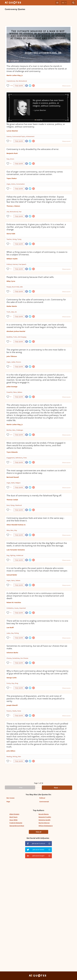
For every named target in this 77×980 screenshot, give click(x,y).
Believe (20, 392)
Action (13, 184)
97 (11, 189)
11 (11, 510)
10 (11, 367)
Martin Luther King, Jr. (15, 75)
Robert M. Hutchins (14, 602)
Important (22, 608)
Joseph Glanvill (12, 705)
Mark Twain (13, 817)
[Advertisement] (39, 18)
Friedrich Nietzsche (16, 823)
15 (11, 269)
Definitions (19, 458)
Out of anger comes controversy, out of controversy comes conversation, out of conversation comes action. (35, 173)
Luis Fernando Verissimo (16, 550)
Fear (8, 159)
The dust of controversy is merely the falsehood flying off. (34, 496)
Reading (9, 756)
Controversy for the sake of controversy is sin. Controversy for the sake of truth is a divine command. (36, 301)
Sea (12, 633)
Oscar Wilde (13, 820)
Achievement (30, 136)
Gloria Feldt (11, 234)
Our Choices (24, 658)
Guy (13, 683)
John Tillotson (12, 356)
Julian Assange (12, 387)
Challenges (20, 430)
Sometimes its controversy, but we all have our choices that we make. (37, 647)
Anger (8, 184)
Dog (8, 555)
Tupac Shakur (12, 178)
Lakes (8, 633)
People (9, 287)
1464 (11, 86)
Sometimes (16, 658)
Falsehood (18, 505)
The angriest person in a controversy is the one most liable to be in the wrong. (36, 351)
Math (13, 483)
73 (11, 688)
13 (11, 462)
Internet (15, 264)
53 (11, 316)
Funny (9, 683)
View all (38, 832)
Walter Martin (12, 306)
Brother (9, 430)
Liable (13, 362)
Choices (9, 658)
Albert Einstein (14, 814)
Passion (9, 711)
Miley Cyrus (11, 281)
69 (11, 141)
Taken (15, 392)
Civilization (10, 608)
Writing (15, 756)
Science (9, 136)
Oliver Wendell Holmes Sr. (16, 525)
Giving (14, 239)
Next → (57, 788)
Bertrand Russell (13, 477)
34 (11, 163)
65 (11, 341)
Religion (18, 483)
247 (11, 435)
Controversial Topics (19, 136)
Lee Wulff (10, 628)
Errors (12, 159)
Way (16, 530)
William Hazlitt (12, 259)
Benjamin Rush (12, 153)
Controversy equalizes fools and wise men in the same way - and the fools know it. (36, 519)
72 (11, 216)
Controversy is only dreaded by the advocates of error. (33, 149)
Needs (14, 711)
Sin (16, 312)
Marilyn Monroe (44, 823)
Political (9, 264)
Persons (18, 362)
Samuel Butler (12, 575)
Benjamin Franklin (45, 817)
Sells (21, 287)
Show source (66, 86)
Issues (16, 608)
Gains (13, 580)
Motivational (23, 81)
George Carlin (12, 678)
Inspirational (11, 81)
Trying (19, 239)
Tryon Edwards (12, 452)
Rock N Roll (15, 287)
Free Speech (22, 264)
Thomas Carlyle (12, 500)
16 (11, 613)
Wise (8, 530)
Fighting (13, 555)
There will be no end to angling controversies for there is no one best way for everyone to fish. (37, 622)
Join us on (38, 843)
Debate (18, 580)
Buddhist (9, 337)
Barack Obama (44, 814)
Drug (17, 683)
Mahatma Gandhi (44, 820)
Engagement (11, 458)
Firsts (25, 458)
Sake (12, 312)
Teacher (9, 239)
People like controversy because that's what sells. (30, 277)
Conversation (20, 184)
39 (11, 397)
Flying (12, 505)
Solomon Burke (12, 653)
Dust (8, 505)
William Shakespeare (46, 826)
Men (14, 430)
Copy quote (19, 86)
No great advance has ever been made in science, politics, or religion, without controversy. (36, 125)
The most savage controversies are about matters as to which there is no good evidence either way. (36, 472)
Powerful (9, 392)
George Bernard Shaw (17, 826)
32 (11, 761)
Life (17, 81)
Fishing (16, 633)
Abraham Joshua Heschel (16, 331)
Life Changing (22, 337)
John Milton (11, 751)
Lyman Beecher (12, 131)
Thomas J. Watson (13, 206)
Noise (19, 711)
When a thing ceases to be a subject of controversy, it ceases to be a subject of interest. (37, 253)
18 (11, 535)
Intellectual (20, 555)
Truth (8, 312)
